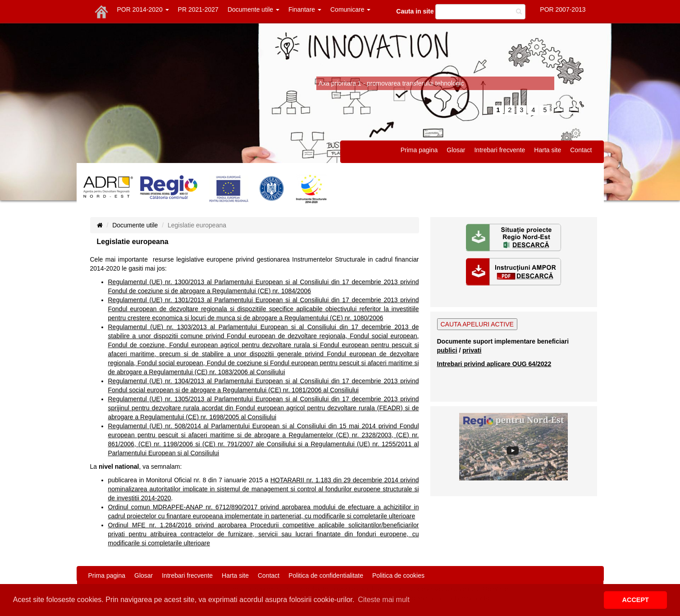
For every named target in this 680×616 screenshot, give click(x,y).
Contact (581, 150)
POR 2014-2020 (143, 9)
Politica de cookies (398, 575)
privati (472, 350)
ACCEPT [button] (636, 600)
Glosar (456, 150)
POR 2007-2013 (563, 9)
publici (447, 350)
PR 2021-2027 (198, 9)
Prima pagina (419, 150)
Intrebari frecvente (500, 150)
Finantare (305, 9)
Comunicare (350, 9)
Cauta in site (415, 11)
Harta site (548, 150)
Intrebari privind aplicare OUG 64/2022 (494, 364)
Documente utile (253, 9)
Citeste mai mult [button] (384, 600)
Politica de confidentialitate (326, 575)
